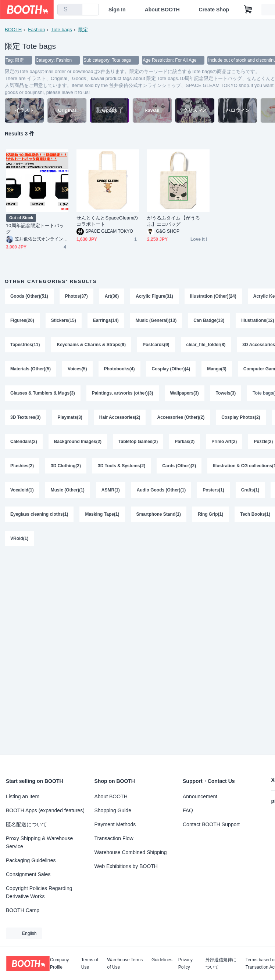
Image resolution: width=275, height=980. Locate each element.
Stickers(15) (64, 320)
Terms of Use (90, 963)
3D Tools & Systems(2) (122, 466)
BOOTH (13, 30)
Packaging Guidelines (31, 860)
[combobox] (70, 10)
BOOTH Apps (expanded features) (45, 810)
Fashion (36, 30)
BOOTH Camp (23, 910)
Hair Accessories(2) (120, 417)
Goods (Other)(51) (29, 296)
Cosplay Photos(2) (241, 417)
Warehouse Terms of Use (125, 963)
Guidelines (162, 960)
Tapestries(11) (25, 345)
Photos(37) (76, 296)
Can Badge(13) (209, 320)
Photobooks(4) (119, 369)
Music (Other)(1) (68, 490)
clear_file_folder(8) (206, 345)
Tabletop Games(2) (138, 442)
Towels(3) (226, 393)
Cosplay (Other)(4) (171, 369)
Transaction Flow (114, 838)
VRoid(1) (19, 538)
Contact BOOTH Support (211, 824)
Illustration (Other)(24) (213, 296)
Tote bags (61, 30)
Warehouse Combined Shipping (131, 852)
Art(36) (112, 296)
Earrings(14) (106, 320)
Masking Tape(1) (102, 514)
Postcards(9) (156, 345)
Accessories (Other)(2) (181, 417)
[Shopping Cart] (248, 10)
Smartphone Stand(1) (159, 514)
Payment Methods (115, 824)
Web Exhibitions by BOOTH (126, 866)
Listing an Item (23, 796)
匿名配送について (26, 824)
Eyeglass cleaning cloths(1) (39, 514)
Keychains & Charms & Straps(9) (91, 345)
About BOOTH (162, 10)
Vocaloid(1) (22, 490)
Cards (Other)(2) (179, 466)
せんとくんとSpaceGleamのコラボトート (107, 221)
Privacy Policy (185, 963)
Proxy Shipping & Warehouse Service (39, 842)
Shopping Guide (113, 810)
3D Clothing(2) (66, 466)
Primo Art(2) (224, 442)
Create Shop (214, 10)
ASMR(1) (111, 490)
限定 (83, 30)
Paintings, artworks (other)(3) (123, 393)
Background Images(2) (78, 442)
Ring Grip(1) (210, 514)
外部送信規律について (221, 963)
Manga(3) (217, 369)
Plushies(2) (22, 466)
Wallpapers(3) (185, 393)
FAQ (188, 810)
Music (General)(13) (156, 320)
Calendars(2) (24, 442)
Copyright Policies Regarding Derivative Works (39, 892)
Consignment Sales (28, 874)
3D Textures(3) (25, 417)
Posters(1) (213, 490)
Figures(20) (22, 320)
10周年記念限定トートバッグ (35, 229)
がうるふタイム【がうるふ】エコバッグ (174, 221)
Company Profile (59, 963)
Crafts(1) (250, 490)
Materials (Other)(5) (31, 369)
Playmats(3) (70, 417)
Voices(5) (77, 369)
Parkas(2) (185, 442)
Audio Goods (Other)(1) (161, 490)
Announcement (200, 796)
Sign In (117, 10)
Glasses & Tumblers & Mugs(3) (43, 393)
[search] (75, 10)
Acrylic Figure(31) (154, 296)
